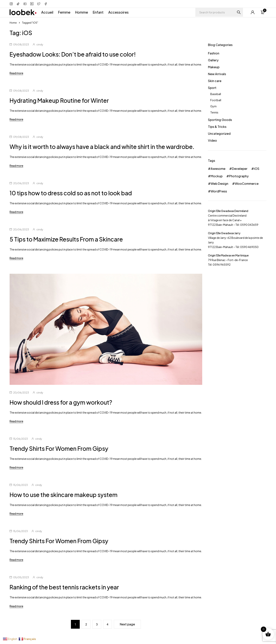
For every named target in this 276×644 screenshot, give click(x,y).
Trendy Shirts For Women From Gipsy (59, 449)
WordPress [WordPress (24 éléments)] (219, 191)
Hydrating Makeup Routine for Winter (59, 100)
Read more (16, 73)
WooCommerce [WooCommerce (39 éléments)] (247, 184)
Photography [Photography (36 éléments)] (239, 176)
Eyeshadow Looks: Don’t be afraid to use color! (73, 54)
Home (13, 23)
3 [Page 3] (97, 624)
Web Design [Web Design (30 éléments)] (219, 184)
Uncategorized (219, 133)
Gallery (213, 60)
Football (216, 100)
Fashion (214, 53)
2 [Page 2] (86, 624)
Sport (212, 88)
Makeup (214, 67)
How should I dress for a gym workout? (61, 402)
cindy (40, 44)
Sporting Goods (220, 120)
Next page (127, 624)
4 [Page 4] (108, 624)
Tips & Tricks (217, 127)
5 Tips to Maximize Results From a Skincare (66, 239)
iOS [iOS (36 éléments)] (257, 169)
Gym (213, 106)
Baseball (216, 94)
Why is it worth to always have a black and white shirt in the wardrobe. (102, 147)
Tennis (214, 112)
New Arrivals (217, 74)
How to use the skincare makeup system (64, 495)
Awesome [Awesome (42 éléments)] (218, 169)
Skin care (215, 81)
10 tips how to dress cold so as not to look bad (71, 193)
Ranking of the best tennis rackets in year (64, 587)
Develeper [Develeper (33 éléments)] (240, 169)
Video (212, 140)
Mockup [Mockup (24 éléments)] (217, 176)
